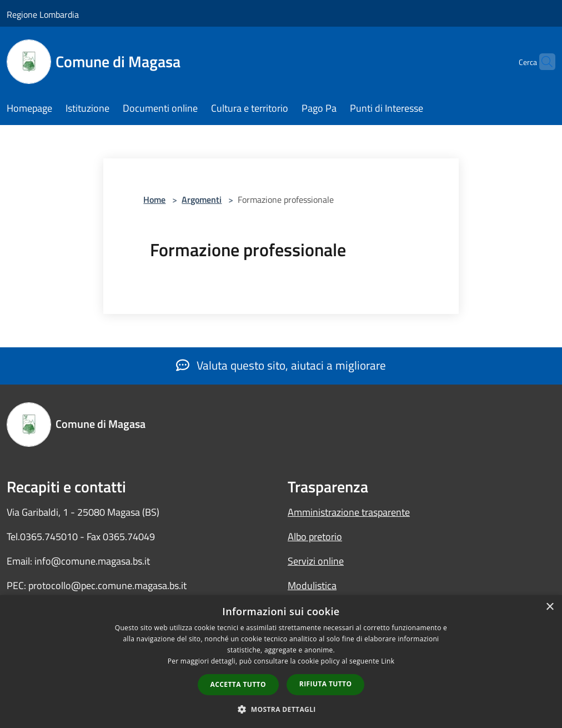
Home (154, 200)
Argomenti (202, 200)
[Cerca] (542, 62)
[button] (281, 709)
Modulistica (312, 585)
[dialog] (281, 662)
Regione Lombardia (43, 14)
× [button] (550, 607)
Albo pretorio (315, 537)
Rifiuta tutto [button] (326, 684)
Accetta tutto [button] (238, 684)
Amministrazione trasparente (349, 512)
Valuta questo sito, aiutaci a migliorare (281, 365)
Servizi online (316, 561)
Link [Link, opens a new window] (388, 661)
